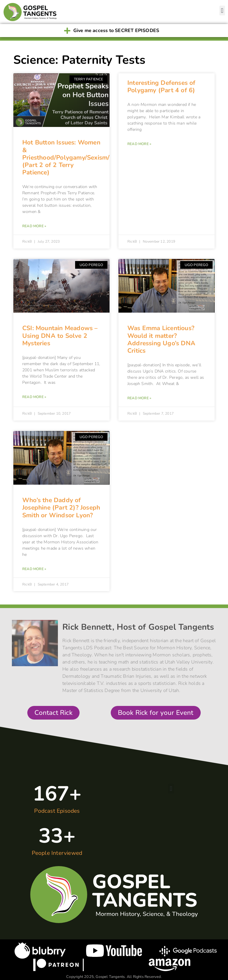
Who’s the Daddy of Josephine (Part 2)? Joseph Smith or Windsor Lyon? (61, 507)
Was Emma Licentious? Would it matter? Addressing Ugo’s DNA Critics (161, 339)
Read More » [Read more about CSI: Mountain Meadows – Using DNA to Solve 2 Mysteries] (34, 397)
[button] (222, 11)
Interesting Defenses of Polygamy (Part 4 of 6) (161, 86)
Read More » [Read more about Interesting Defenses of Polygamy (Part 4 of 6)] (139, 144)
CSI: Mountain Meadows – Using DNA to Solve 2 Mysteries (60, 335)
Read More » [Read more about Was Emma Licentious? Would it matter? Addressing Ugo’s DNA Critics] (139, 398)
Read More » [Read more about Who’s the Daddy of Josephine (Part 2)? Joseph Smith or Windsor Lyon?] (34, 569)
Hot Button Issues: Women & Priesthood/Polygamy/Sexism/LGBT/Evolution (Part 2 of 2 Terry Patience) (89, 157)
